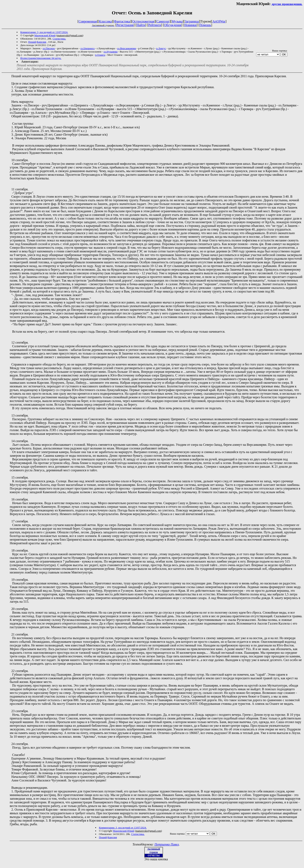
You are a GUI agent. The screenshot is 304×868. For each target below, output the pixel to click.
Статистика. (59, 39)
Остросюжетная (143, 21)
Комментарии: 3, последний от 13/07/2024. (44, 32)
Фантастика (122, 21)
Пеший (32, 42)
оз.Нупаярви (111, 52)
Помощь (205, 25)
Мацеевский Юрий (45, 35)
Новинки (190, 25)
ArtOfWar (219, 21)
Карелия (42, 42)
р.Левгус (161, 48)
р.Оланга (100, 55)
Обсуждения (173, 25)
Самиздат (163, 21)
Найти (141, 25)
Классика (105, 21)
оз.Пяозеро (49, 48)
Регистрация (125, 25)
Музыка (177, 21)
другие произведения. (287, 4)
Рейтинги (155, 25)
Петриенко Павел (167, 844)
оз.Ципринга (88, 48)
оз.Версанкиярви (127, 48)
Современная (88, 21)
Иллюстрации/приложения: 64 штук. (41, 58)
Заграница (192, 21)
